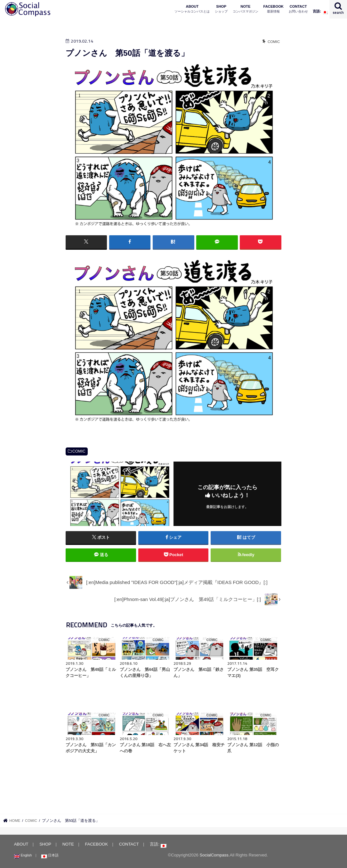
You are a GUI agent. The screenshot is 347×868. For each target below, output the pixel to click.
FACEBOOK (274, 9)
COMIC (79, 451)
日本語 (49, 855)
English (23, 855)
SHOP (221, 9)
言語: (320, 12)
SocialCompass (214, 855)
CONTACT (298, 9)
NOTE (246, 9)
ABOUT (192, 9)
